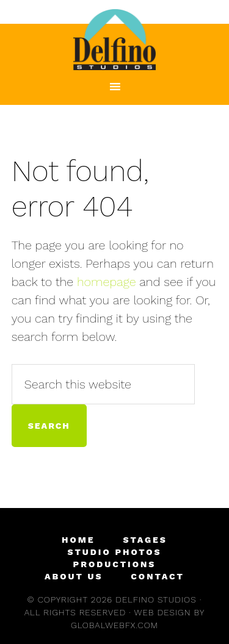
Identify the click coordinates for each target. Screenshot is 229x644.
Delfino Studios (115, 40)
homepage (107, 282)
